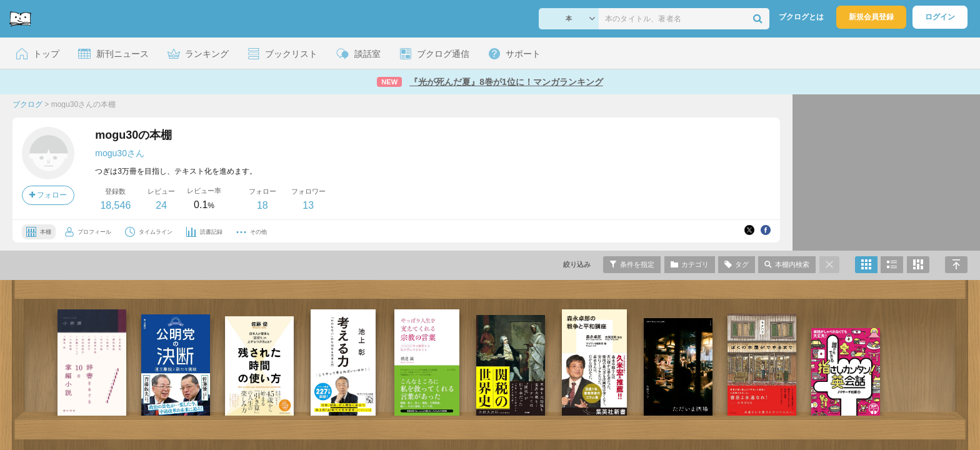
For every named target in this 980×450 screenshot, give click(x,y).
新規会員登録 (871, 17)
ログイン (940, 17)
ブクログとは (801, 17)
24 (161, 205)
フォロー (48, 195)
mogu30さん (120, 153)
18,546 (115, 205)
